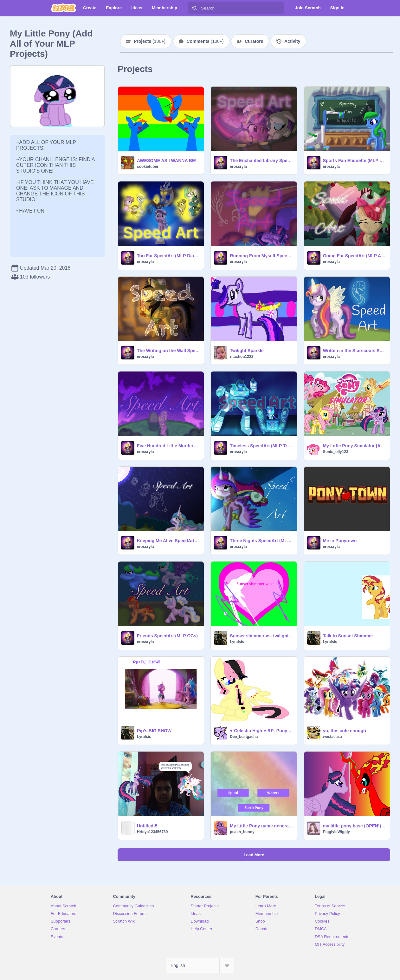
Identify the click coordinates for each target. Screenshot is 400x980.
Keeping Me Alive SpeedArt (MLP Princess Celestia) (168, 541)
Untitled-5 (147, 826)
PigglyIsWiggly (336, 832)
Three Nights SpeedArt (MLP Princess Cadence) (261, 541)
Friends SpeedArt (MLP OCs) (167, 636)
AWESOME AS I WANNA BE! (167, 161)
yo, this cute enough (345, 731)
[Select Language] (200, 965)
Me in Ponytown (340, 541)
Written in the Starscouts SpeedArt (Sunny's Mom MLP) (355, 351)
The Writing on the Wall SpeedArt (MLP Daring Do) (168, 351)
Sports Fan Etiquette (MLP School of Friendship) (355, 161)
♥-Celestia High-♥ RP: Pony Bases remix (261, 731)
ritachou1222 (242, 357)
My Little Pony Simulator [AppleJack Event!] (355, 446)
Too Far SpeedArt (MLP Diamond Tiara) (168, 256)
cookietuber (148, 167)
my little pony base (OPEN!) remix (355, 826)
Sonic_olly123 (336, 452)
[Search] (195, 8)
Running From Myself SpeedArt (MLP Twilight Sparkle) (261, 256)
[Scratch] (64, 8)
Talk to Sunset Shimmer (348, 636)
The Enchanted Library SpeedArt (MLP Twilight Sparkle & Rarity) (261, 161)
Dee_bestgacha (244, 737)
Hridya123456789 (152, 832)
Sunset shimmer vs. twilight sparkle (261, 636)
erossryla (238, 167)
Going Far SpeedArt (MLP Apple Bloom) (355, 256)
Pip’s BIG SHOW (154, 731)
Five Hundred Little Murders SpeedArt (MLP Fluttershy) (168, 446)
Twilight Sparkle (247, 351)
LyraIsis (237, 642)
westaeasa (332, 737)
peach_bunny (242, 832)
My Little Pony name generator (261, 826)
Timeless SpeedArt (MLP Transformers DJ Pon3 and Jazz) (261, 446)
